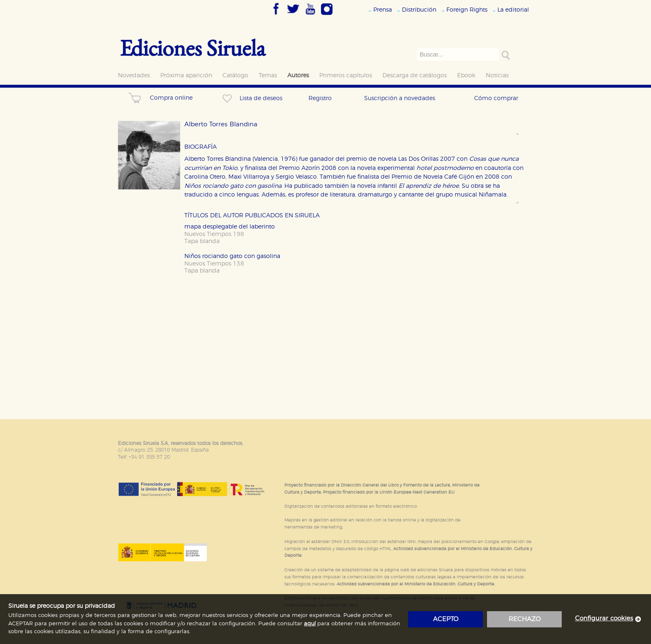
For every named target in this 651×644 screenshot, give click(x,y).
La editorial (513, 10)
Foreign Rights (467, 10)
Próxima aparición (186, 75)
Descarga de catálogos (415, 75)
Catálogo (235, 75)
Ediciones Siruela (193, 48)
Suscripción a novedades (400, 98)
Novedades (134, 75)
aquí (310, 624)
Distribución (419, 10)
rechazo (525, 619)
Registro (320, 98)
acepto (446, 619)
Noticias (497, 75)
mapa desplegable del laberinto (230, 227)
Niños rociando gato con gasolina (232, 256)
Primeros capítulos (346, 75)
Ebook (466, 75)
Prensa (383, 10)
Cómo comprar (496, 98)
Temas (268, 75)
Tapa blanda (202, 241)
